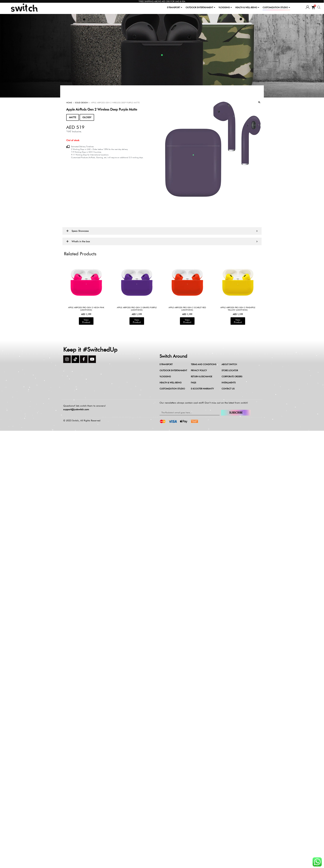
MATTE (73, 117)
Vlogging (165, 377)
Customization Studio (172, 389)
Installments (229, 383)
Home (69, 103)
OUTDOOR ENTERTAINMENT (200, 7)
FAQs (193, 383)
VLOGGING (225, 7)
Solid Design (82, 103)
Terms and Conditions (204, 364)
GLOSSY (87, 117)
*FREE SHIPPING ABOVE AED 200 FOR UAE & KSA (162, 1)
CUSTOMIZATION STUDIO (276, 7)
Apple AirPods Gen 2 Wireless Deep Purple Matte (102, 109)
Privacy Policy (199, 370)
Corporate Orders (232, 377)
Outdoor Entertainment (173, 370)
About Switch (229, 364)
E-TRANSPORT (175, 7)
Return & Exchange (202, 377)
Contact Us (228, 389)
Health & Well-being (171, 383)
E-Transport (166, 364)
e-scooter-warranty (202, 389)
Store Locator (230, 370)
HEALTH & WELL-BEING (247, 7)
